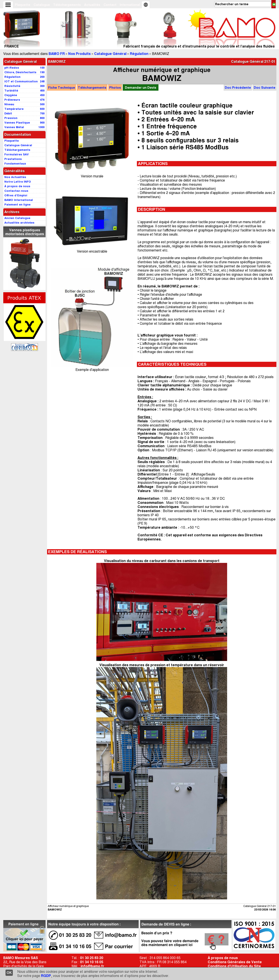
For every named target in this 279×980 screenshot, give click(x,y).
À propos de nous (223, 958)
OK (9, 973)
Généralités (14, 171)
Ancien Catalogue (17, 218)
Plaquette (23, 5)
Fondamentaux (15, 164)
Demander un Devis (141, 87)
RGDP (46, 976)
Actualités (92, 5)
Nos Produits (79, 54)
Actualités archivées (19, 223)
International (130, 5)
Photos (115, 87)
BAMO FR (57, 54)
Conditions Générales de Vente (235, 962)
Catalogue (42, 5)
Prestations (13, 159)
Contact (110, 5)
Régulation (139, 54)
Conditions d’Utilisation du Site (234, 966)
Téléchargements (67, 5)
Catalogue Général (110, 54)
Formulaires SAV (17, 154)
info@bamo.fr (92, 966)
